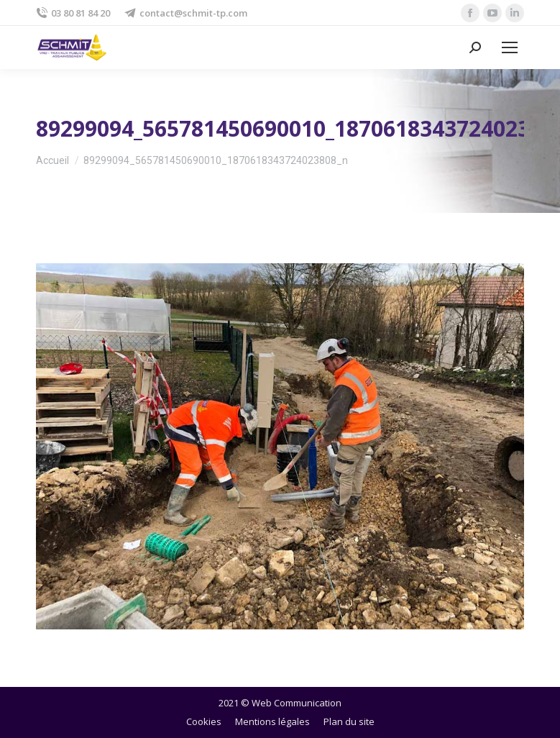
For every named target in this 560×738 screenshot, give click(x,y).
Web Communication (297, 703)
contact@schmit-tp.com (186, 13)
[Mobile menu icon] (510, 47)
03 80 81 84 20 (73, 13)
